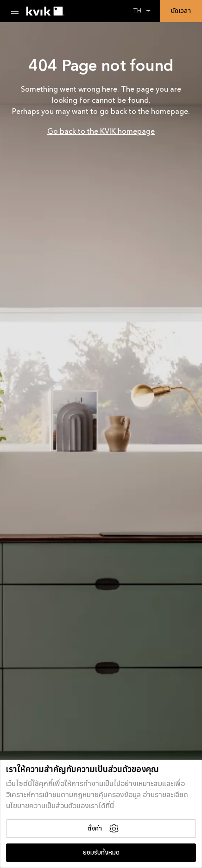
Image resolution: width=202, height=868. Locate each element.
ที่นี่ (110, 806)
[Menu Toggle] (15, 11)
